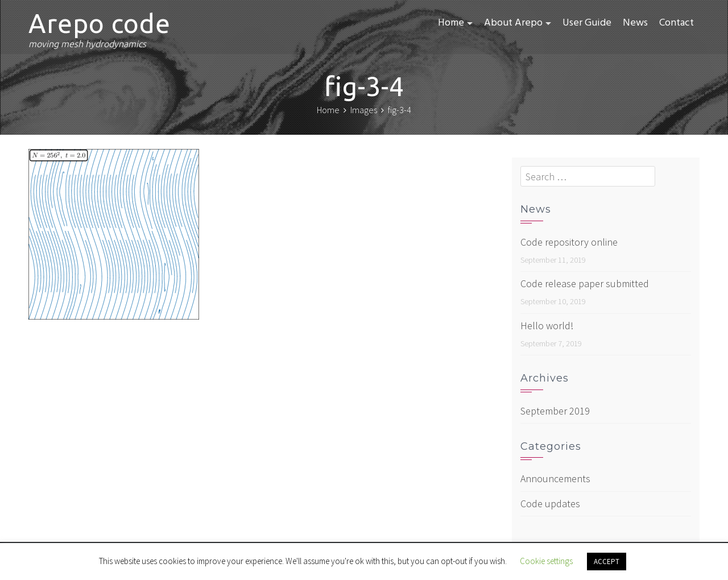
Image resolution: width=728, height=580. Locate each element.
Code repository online (569, 242)
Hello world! (547, 326)
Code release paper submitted (585, 283)
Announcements (555, 478)
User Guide (587, 23)
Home (451, 23)
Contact (677, 23)
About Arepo (513, 23)
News (635, 23)
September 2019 (555, 411)
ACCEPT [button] (607, 562)
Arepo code (100, 23)
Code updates (550, 504)
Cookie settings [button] (546, 561)
